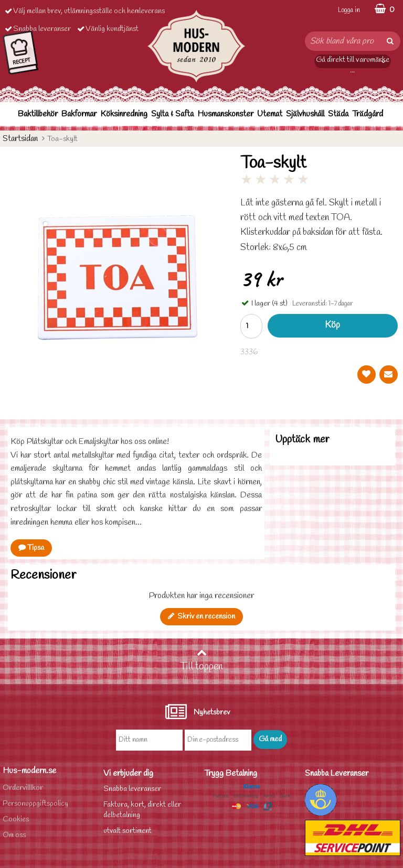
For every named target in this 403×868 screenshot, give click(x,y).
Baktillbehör (38, 114)
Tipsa (31, 548)
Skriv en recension (201, 617)
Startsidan (20, 139)
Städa (338, 114)
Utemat (270, 114)
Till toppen (201, 660)
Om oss (14, 835)
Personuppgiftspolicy (35, 804)
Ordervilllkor (23, 788)
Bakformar (79, 114)
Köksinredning (124, 114)
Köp (332, 325)
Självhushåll (305, 114)
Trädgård (368, 114)
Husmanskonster (225, 114)
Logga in (349, 10)
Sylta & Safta (172, 114)
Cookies (16, 820)
